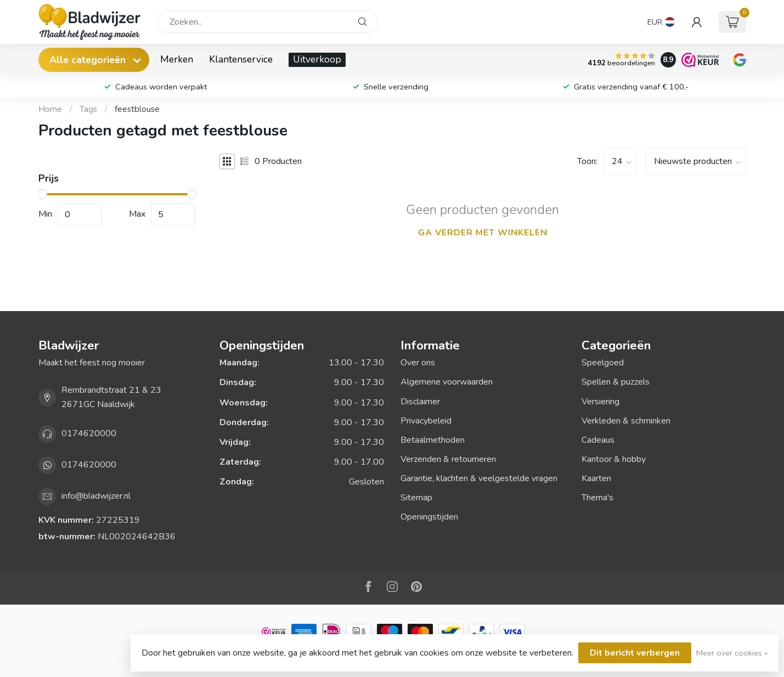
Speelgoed (603, 363)
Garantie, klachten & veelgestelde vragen (479, 478)
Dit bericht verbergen (635, 653)
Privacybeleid (426, 421)
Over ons (418, 363)
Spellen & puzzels (616, 382)
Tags (88, 109)
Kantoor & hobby (614, 459)
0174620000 (89, 433)
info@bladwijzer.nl (96, 496)
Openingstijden (429, 517)
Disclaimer (420, 402)
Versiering (600, 402)
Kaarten (596, 478)
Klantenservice (241, 59)
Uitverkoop (317, 59)
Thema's (597, 498)
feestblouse (137, 109)
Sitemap (416, 498)
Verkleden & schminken (626, 421)
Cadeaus (598, 440)
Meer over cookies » (732, 653)
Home (50, 109)
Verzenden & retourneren (448, 459)
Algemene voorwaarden (447, 382)
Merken (177, 59)
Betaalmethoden (433, 440)
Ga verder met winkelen (483, 233)
